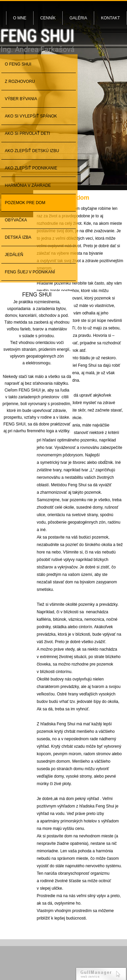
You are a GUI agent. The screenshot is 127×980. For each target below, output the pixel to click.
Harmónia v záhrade (28, 185)
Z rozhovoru (20, 81)
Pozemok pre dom (25, 203)
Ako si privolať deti (27, 133)
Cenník (48, 18)
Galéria (78, 18)
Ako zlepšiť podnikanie (31, 168)
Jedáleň (14, 255)
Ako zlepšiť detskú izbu (32, 151)
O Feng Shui (18, 64)
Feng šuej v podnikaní (30, 272)
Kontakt (110, 18)
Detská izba (18, 237)
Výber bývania (21, 99)
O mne (20, 18)
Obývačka (16, 220)
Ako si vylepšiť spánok (31, 116)
